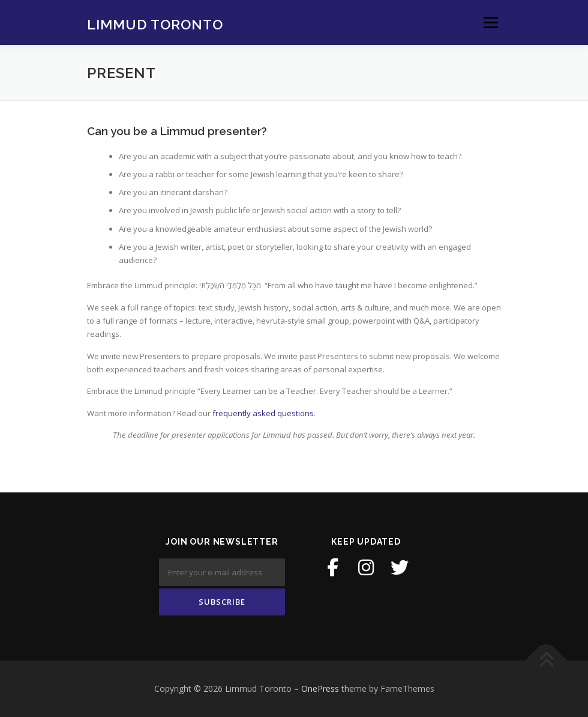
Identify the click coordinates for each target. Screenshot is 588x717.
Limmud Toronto (155, 24)
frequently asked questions (263, 413)
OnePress (320, 688)
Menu (490, 22)
